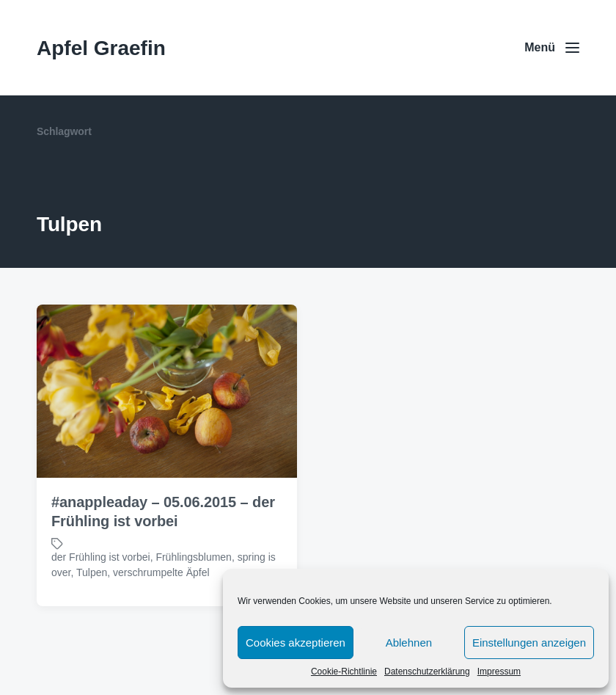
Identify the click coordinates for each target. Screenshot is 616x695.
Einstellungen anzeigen (529, 643)
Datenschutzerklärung (427, 672)
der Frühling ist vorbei (101, 557)
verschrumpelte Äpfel (161, 572)
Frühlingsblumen (194, 557)
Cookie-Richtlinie (344, 672)
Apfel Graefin (101, 48)
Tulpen (92, 572)
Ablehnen (409, 643)
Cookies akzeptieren (296, 643)
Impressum (499, 672)
